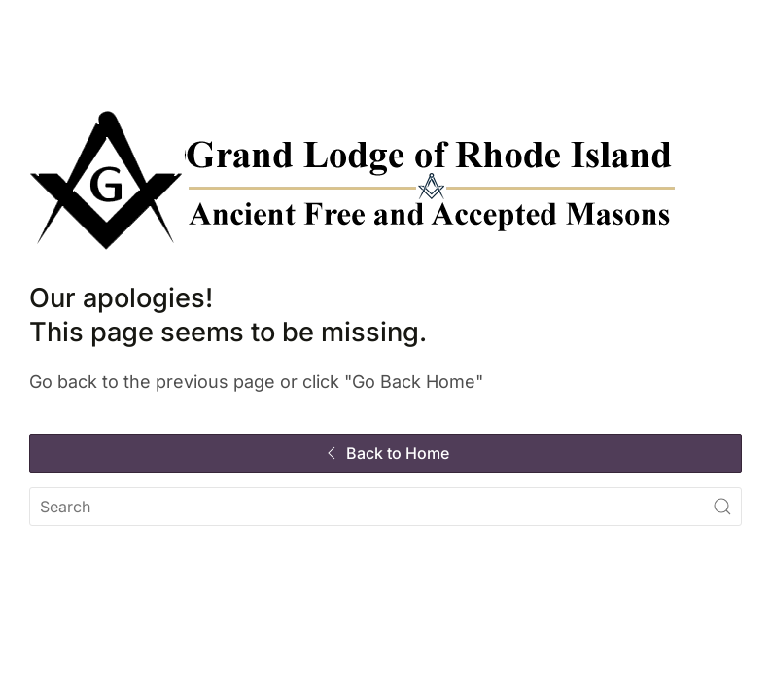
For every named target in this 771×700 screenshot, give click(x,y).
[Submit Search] (722, 507)
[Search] (385, 507)
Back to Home (385, 453)
